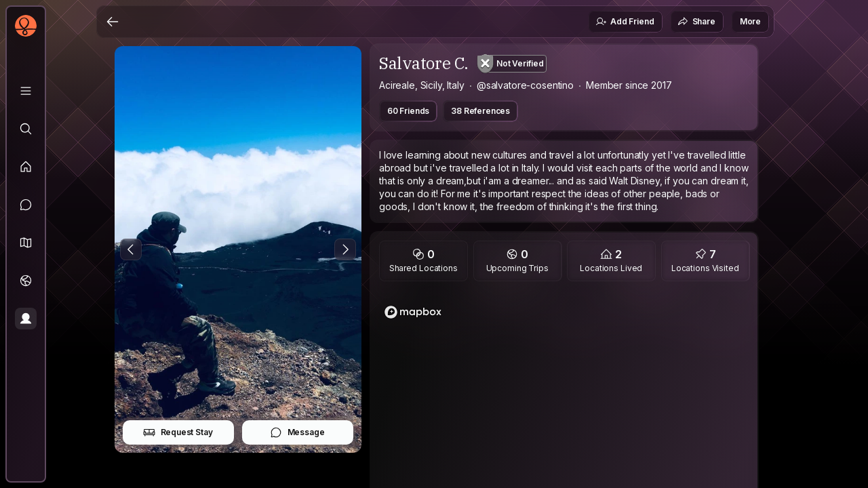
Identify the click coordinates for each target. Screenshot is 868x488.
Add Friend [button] (625, 22)
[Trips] (26, 281)
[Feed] (26, 167)
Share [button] (696, 22)
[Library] (26, 91)
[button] (26, 243)
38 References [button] (480, 111)
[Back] (113, 22)
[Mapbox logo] (413, 312)
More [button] (750, 21)
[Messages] (26, 205)
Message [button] (297, 432)
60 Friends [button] (408, 111)
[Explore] (26, 129)
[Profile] (26, 319)
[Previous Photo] (131, 249)
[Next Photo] (345, 249)
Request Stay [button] (178, 432)
